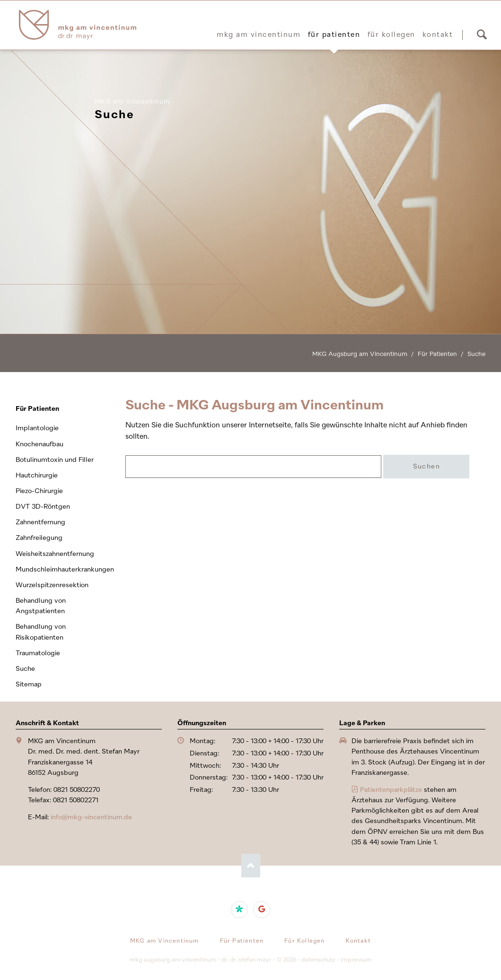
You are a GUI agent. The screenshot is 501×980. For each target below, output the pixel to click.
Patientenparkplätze (391, 790)
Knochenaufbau (40, 444)
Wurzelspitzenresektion (52, 585)
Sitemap (29, 684)
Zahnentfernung (40, 522)
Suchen (482, 35)
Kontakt (438, 35)
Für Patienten (334, 35)
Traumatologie (38, 653)
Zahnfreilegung (39, 538)
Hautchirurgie (37, 475)
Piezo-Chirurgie (39, 491)
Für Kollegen (391, 35)
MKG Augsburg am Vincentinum (360, 354)
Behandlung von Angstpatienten (41, 606)
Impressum (356, 959)
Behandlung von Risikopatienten (41, 632)
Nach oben (251, 866)
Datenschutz (318, 959)
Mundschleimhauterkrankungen (63, 569)
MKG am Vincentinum (259, 35)
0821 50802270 (77, 790)
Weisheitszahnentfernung (55, 554)
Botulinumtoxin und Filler (55, 460)
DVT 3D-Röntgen (43, 507)
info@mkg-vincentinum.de (91, 817)
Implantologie (37, 428)
